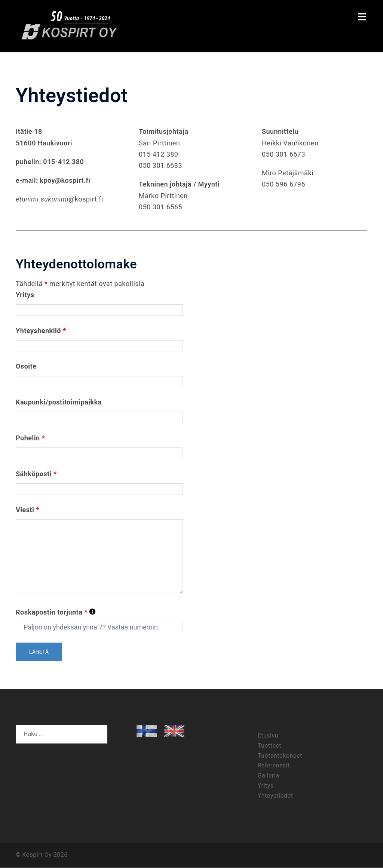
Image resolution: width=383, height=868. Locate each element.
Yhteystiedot (275, 796)
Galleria (269, 776)
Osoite (26, 367)
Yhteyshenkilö (41, 331)
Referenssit (274, 766)
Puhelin (30, 438)
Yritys (25, 295)
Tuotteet (269, 746)
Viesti (27, 510)
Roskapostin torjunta (56, 613)
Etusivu (268, 736)
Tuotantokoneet (280, 756)
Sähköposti (36, 474)
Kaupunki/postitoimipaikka (59, 402)
